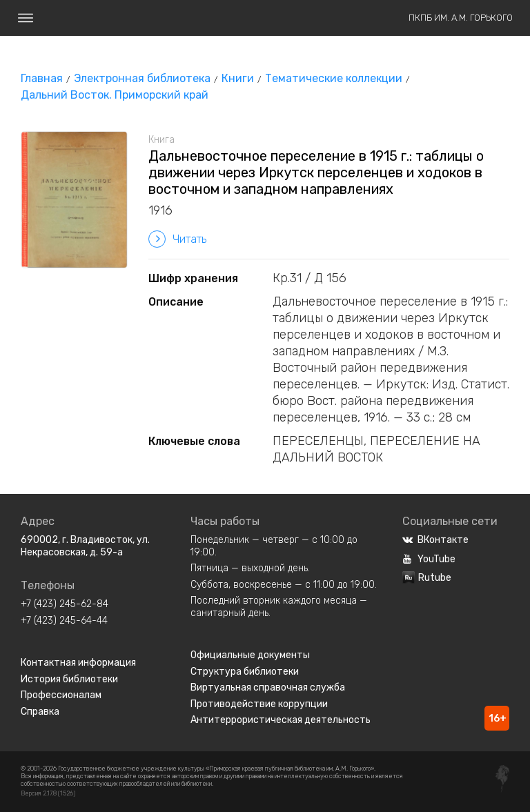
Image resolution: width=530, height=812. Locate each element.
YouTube (429, 559)
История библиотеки (69, 679)
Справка (40, 712)
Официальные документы (250, 655)
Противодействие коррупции (259, 704)
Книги (238, 78)
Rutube (427, 578)
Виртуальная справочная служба (268, 687)
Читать (177, 239)
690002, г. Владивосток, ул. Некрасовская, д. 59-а (85, 546)
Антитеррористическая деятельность (281, 720)
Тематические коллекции (334, 78)
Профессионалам (61, 695)
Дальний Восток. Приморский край (115, 95)
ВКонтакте (435, 540)
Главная (42, 78)
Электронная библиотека (142, 78)
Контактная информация (78, 663)
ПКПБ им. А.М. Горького (461, 18)
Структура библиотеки (245, 672)
